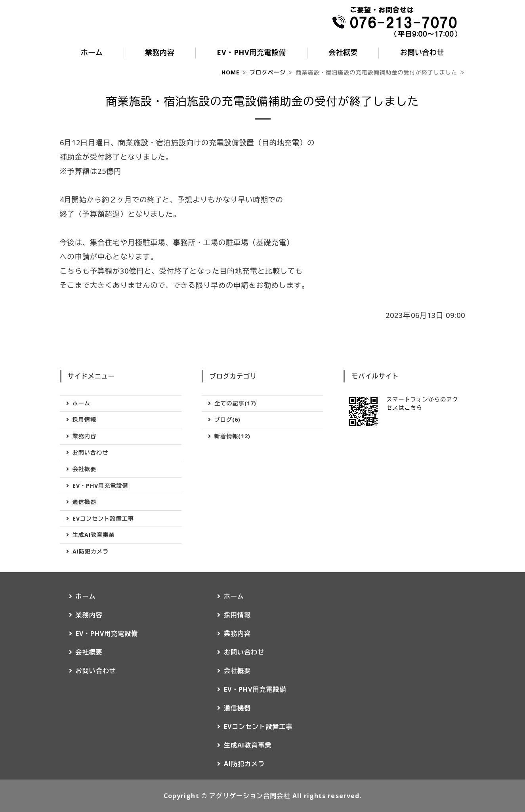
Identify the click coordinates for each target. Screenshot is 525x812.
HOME (231, 72)
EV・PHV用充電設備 (251, 52)
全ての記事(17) (235, 403)
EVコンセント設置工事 (103, 518)
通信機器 (84, 502)
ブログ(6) (228, 419)
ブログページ (268, 72)
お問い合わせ (422, 52)
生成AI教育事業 (94, 535)
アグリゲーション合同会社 (250, 796)
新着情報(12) (232, 436)
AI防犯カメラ (91, 551)
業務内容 (160, 52)
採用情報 (84, 419)
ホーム (92, 52)
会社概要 (343, 52)
